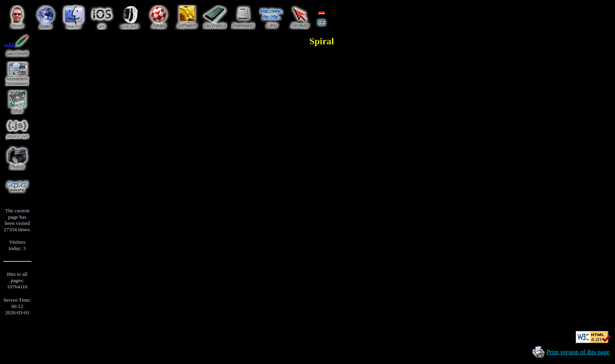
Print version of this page (578, 352)
